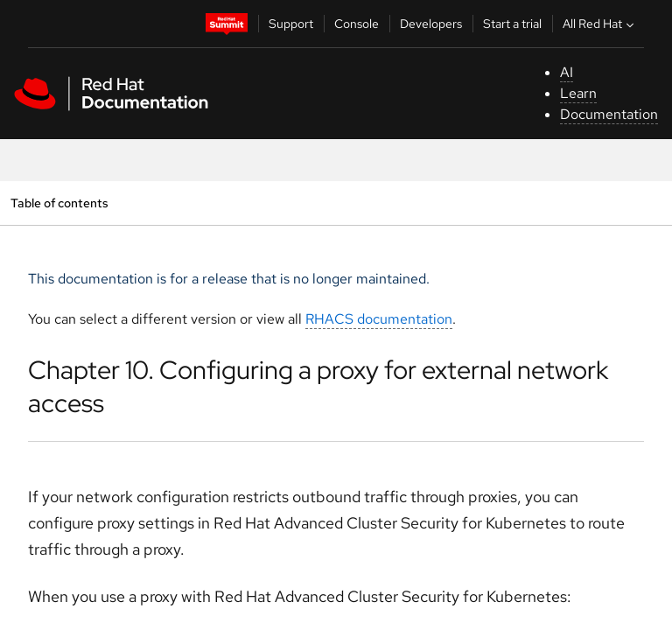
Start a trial (512, 24)
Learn (578, 93)
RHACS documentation (379, 319)
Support (291, 24)
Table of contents (59, 203)
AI (567, 72)
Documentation (609, 114)
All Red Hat (600, 24)
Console (357, 24)
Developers (431, 24)
